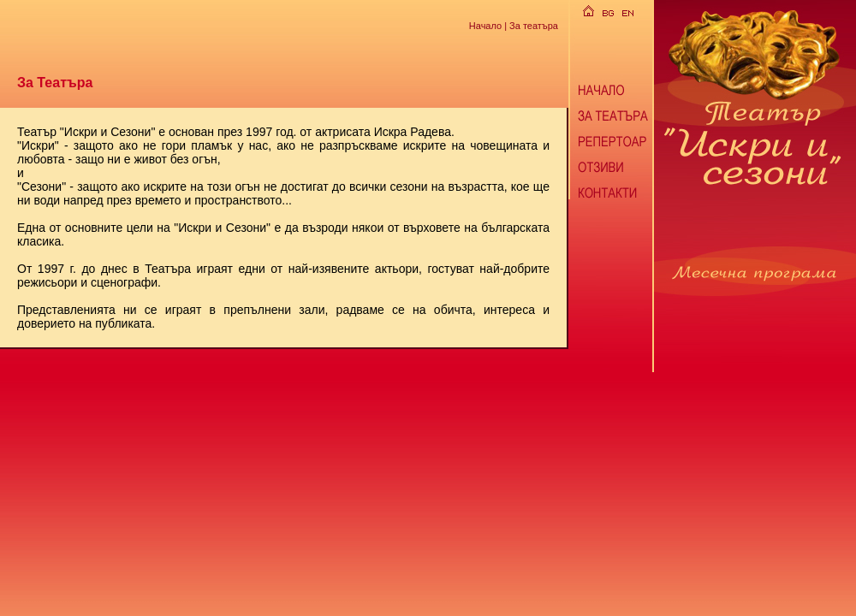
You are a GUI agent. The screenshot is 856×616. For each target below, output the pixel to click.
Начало (485, 25)
